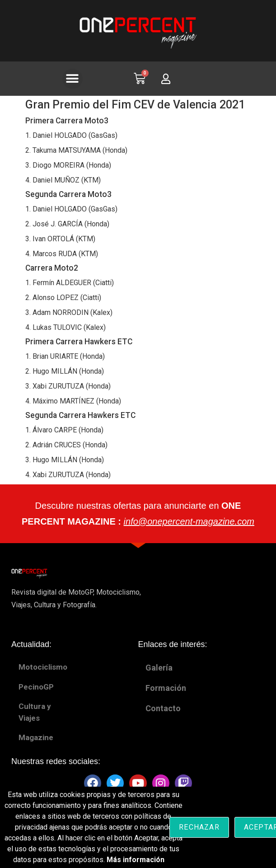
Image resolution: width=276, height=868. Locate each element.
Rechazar (199, 827)
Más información (136, 860)
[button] (73, 79)
